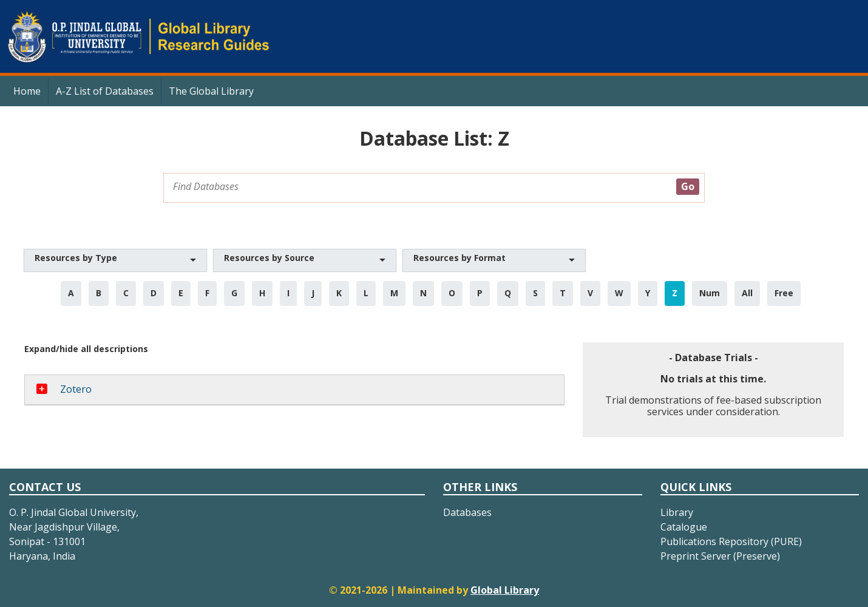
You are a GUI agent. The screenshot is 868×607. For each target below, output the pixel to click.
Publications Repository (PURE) (731, 541)
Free (784, 293)
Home (27, 91)
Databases (467, 512)
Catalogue (684, 527)
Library (677, 512)
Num (710, 293)
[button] (115, 260)
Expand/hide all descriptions (86, 349)
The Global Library (211, 91)
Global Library (505, 590)
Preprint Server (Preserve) (720, 556)
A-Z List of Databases (105, 91)
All (747, 293)
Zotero (76, 389)
